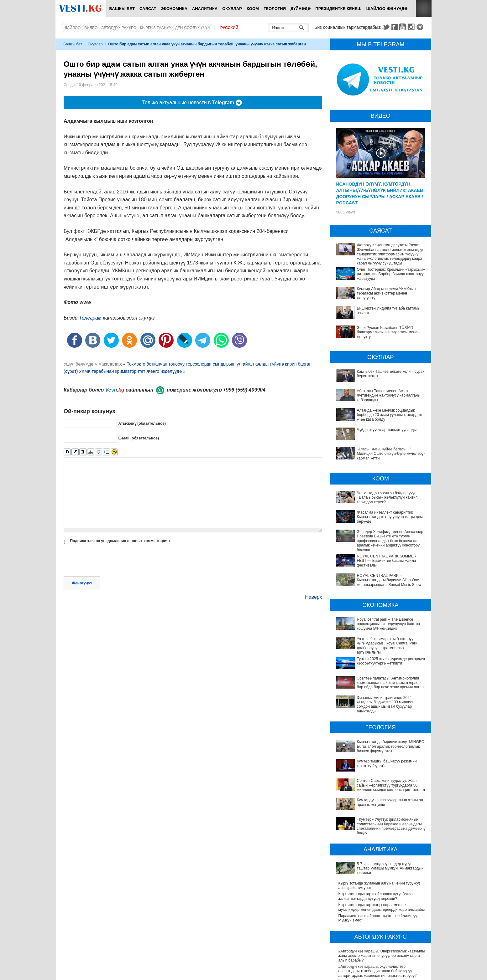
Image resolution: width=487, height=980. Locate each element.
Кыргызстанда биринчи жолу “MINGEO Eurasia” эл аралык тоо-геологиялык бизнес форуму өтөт (382, 722)
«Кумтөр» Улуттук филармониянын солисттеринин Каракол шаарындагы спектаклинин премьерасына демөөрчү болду (379, 773)
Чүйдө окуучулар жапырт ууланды (387, 430)
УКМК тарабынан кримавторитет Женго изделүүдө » (132, 371)
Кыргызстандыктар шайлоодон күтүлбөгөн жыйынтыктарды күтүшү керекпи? (376, 832)
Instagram (412, 27)
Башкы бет (122, 9)
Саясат (148, 9)
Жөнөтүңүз (82, 583)
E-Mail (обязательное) (139, 438)
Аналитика (205, 9)
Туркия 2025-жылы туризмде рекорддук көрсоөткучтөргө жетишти (373, 656)
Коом (253, 9)
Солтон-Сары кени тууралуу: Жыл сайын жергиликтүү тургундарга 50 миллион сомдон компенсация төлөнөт (378, 747)
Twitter (386, 27)
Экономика (174, 9)
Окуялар (232, 9)
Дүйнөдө (301, 9)
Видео (91, 28)
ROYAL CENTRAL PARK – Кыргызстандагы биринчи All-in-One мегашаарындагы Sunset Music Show (389, 580)
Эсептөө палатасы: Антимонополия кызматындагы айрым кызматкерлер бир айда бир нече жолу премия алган (382, 670)
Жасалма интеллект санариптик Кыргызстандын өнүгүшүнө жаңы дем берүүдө (390, 517)
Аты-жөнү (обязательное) (142, 423)
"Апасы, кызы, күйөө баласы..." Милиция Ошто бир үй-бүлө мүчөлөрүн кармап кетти (391, 454)
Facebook (395, 27)
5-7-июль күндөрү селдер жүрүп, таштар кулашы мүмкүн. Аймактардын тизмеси (381, 810)
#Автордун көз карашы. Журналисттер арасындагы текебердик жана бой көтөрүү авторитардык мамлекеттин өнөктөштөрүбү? (378, 907)
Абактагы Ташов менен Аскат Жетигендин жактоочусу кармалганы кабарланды (389, 395)
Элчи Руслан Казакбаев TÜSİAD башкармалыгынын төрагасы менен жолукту (388, 332)
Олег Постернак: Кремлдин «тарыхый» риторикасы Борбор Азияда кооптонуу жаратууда (391, 274)
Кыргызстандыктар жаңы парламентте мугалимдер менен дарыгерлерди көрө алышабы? (383, 843)
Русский (229, 28)
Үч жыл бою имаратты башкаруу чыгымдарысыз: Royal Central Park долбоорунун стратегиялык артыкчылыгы (381, 643)
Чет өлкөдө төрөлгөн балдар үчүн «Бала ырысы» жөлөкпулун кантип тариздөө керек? (387, 498)
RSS (424, 9)
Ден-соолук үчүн (193, 28)
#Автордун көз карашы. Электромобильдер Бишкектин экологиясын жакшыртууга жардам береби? (379, 953)
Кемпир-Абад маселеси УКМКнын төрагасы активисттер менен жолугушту (386, 293)
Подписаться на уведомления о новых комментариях (120, 541)
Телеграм (90, 318)
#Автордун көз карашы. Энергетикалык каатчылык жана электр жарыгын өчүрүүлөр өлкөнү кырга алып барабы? (382, 892)
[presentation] (111, 561)
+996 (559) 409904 (244, 390)
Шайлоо (72, 28)
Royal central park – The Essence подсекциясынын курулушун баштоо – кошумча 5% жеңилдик (390, 624)
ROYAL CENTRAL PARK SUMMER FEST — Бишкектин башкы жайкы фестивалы (387, 561)
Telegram (421, 27)
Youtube (403, 27)
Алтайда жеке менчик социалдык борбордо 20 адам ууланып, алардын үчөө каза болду (390, 415)
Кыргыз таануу (156, 28)
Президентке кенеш (338, 9)
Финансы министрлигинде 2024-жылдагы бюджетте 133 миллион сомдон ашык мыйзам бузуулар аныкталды (379, 685)
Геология (275, 9)
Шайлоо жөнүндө (387, 9)
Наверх (313, 597)
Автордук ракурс (119, 28)
